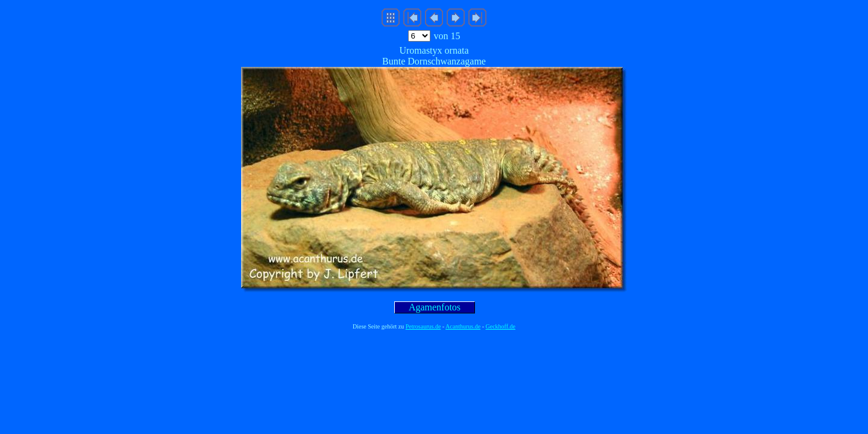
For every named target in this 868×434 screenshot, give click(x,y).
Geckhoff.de (501, 326)
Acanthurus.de (463, 326)
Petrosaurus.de (423, 326)
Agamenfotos (435, 307)
